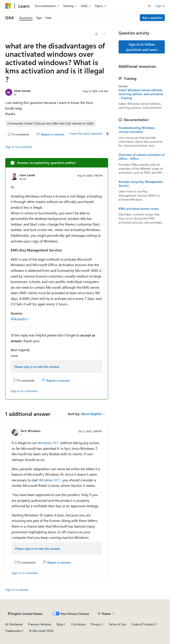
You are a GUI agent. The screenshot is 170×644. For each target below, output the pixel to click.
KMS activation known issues (139, 209)
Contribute (78, 624)
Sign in (160, 6)
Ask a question (152, 18)
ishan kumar (22, 91)
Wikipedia (18, 319)
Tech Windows (30, 431)
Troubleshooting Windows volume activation (137, 130)
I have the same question (86, 133)
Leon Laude (27, 175)
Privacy (96, 624)
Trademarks (13, 631)
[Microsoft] (8, 6)
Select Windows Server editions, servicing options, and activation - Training (141, 94)
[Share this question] (104, 34)
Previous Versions (40, 624)
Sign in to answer (17, 590)
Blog (60, 624)
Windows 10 (47, 443)
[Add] (97, 34)
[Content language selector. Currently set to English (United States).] (25, 614)
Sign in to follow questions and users (142, 47)
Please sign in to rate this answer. (37, 367)
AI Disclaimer (14, 624)
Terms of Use (117, 624)
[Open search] (149, 6)
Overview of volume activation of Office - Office (142, 157)
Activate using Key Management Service (141, 184)
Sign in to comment (19, 147)
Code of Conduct (143, 624)
